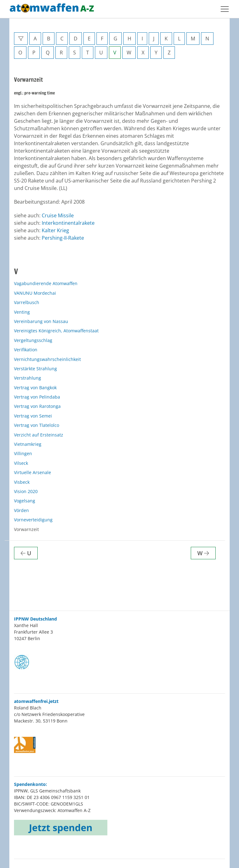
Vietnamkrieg (28, 444)
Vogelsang (25, 501)
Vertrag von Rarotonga (37, 406)
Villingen (23, 453)
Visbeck (22, 482)
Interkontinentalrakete (68, 223)
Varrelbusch (27, 302)
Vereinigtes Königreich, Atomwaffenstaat (56, 331)
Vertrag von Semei (33, 416)
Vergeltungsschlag (33, 340)
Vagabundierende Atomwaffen (46, 283)
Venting (22, 312)
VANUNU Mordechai (35, 293)
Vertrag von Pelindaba (37, 397)
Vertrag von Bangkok (35, 388)
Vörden (21, 510)
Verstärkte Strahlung (35, 369)
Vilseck (21, 463)
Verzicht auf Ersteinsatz (39, 435)
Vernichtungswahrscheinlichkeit (47, 359)
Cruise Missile (58, 215)
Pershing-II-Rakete (63, 238)
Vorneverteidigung (33, 520)
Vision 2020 (26, 491)
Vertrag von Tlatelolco (37, 425)
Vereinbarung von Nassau (41, 321)
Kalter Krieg (55, 230)
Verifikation (26, 350)
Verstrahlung (28, 378)
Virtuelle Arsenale (33, 472)
